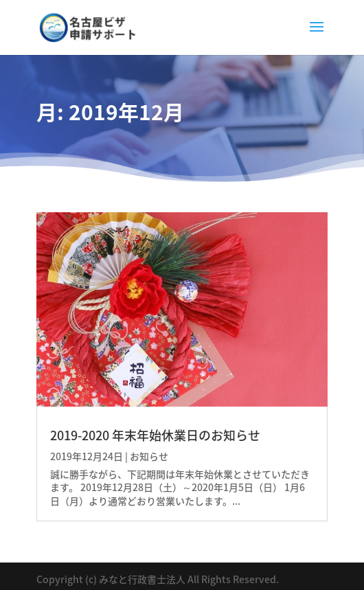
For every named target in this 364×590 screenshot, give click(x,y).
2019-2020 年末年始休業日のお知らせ (155, 435)
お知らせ (149, 456)
